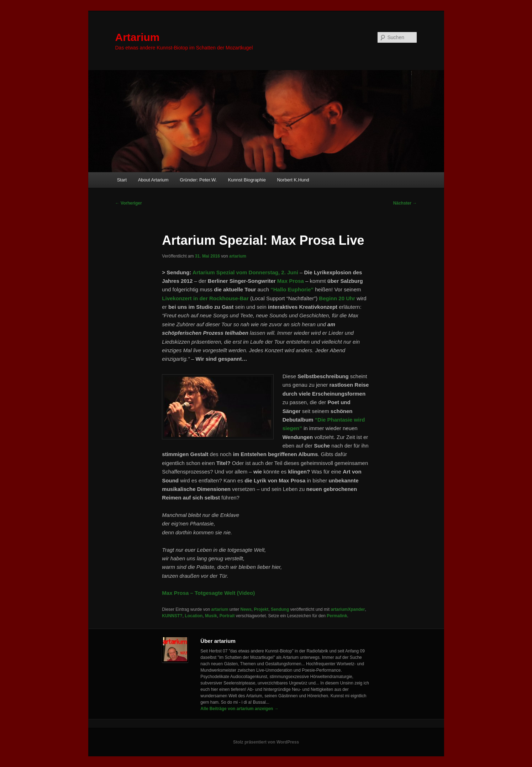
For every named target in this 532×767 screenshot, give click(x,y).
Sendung (280, 609)
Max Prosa (291, 281)
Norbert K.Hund (293, 180)
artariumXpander (348, 609)
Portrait (227, 616)
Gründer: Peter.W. (198, 180)
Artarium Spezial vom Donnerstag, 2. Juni (245, 272)
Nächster (405, 203)
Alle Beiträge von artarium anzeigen (239, 709)
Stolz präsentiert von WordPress (266, 742)
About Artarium (153, 180)
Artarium (138, 37)
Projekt (261, 609)
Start (122, 180)
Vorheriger (129, 203)
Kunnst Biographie (247, 180)
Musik (211, 616)
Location (194, 616)
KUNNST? (172, 616)
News (246, 609)
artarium (238, 256)
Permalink (337, 616)
